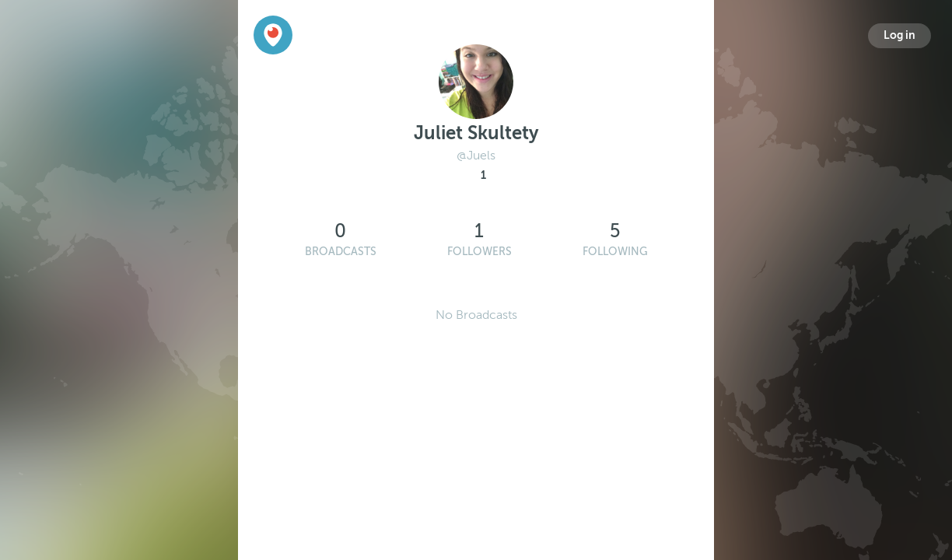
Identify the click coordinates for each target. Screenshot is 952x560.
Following (615, 252)
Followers (479, 252)
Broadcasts (341, 252)
